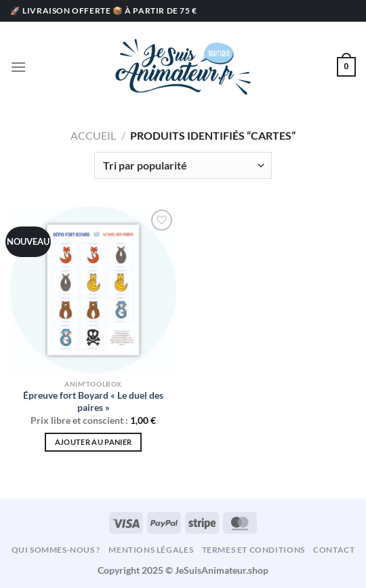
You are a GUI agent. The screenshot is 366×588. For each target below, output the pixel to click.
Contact (334, 550)
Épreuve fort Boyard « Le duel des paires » (93, 401)
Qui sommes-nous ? (56, 550)
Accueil (93, 135)
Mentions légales (151, 550)
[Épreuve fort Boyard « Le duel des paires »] (93, 289)
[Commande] (183, 165)
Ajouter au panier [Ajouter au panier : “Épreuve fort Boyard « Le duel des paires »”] (94, 442)
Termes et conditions (253, 550)
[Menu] (18, 67)
